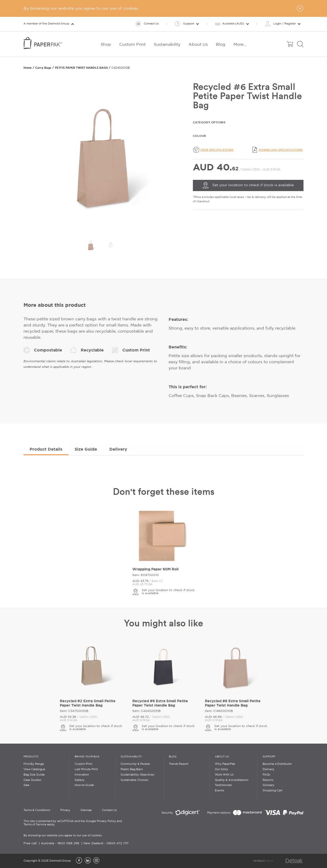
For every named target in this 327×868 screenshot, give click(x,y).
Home (28, 68)
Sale (26, 785)
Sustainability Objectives (137, 775)
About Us (222, 757)
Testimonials (223, 785)
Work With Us (224, 775)
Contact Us (109, 810)
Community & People (135, 764)
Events (219, 791)
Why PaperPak (225, 764)
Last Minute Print (86, 769)
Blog (173, 757)
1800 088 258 (68, 843)
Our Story (221, 769)
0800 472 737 (118, 843)
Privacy (65, 810)
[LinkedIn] (88, 861)
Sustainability (131, 757)
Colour (200, 136)
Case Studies (32, 780)
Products (31, 757)
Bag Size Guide (34, 775)
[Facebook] (79, 861)
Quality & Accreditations (232, 780)
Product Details (46, 449)
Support (269, 757)
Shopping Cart (272, 791)
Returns (268, 780)
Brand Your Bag (87, 757)
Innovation (82, 775)
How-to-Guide (84, 785)
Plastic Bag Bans (132, 769)
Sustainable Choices (134, 780)
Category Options (209, 122)
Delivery (118, 449)
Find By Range (34, 764)
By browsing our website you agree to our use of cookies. (63, 836)
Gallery (80, 780)
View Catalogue (34, 769)
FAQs (266, 775)
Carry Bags (43, 68)
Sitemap (86, 810)
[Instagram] (96, 861)
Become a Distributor (277, 764)
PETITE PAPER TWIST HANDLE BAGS (81, 68)
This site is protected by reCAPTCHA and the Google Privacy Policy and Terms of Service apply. (73, 823)
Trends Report (179, 764)
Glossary (268, 785)
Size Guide (86, 449)
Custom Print (83, 764)
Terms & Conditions (37, 810)
